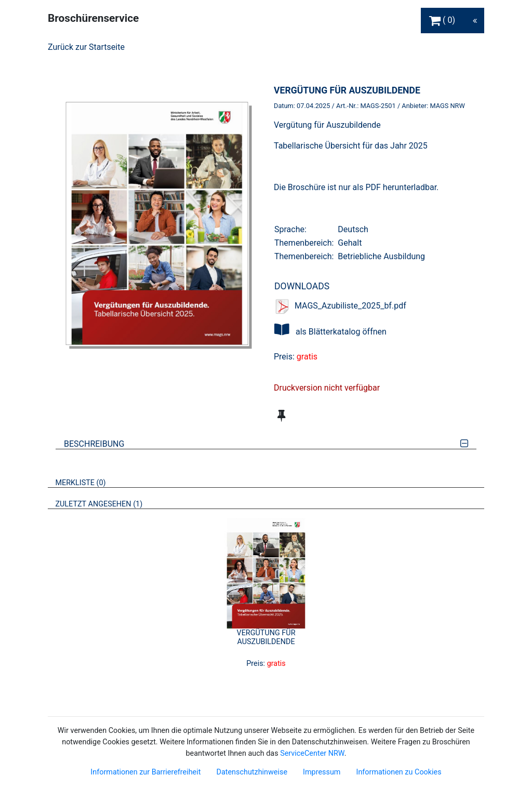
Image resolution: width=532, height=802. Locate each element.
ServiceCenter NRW (312, 753)
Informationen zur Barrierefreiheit (145, 772)
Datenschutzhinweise (252, 772)
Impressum (322, 772)
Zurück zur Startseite (86, 47)
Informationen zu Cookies (398, 772)
